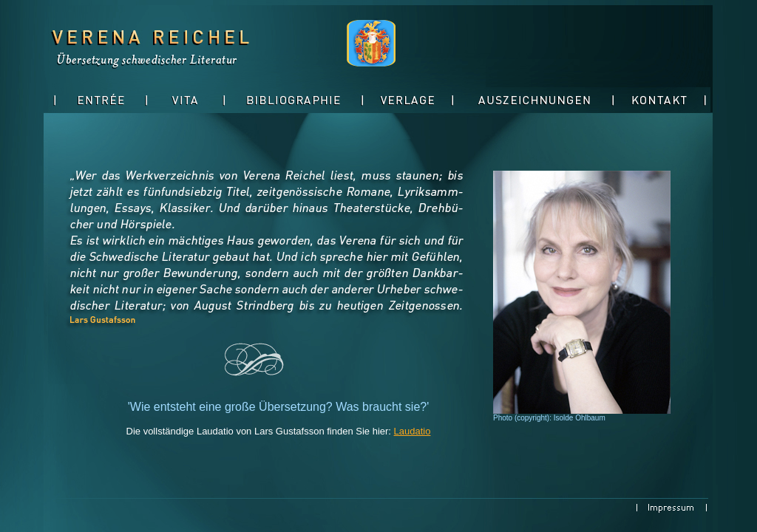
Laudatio (413, 431)
